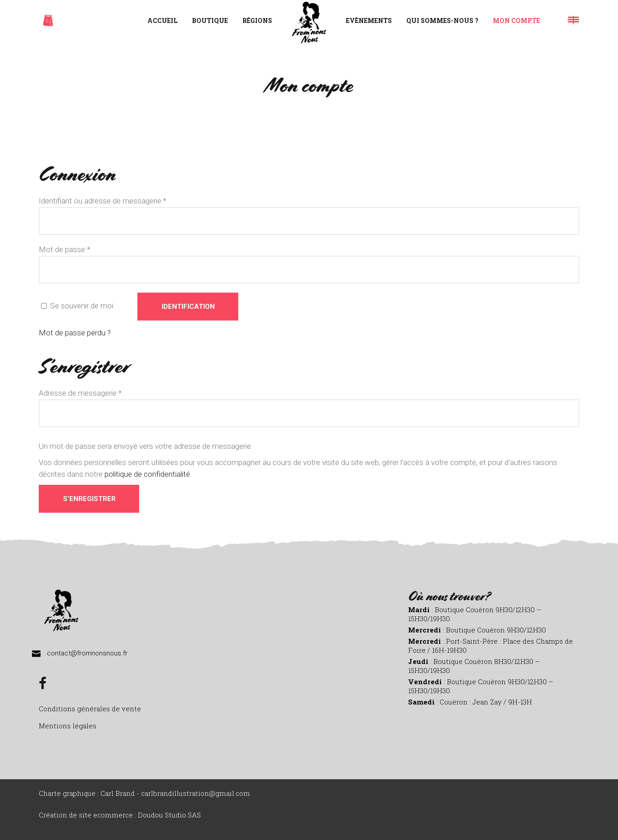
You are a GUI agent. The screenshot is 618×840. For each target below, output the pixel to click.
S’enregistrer (89, 499)
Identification (188, 307)
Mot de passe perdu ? (75, 333)
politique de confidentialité (147, 474)
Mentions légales (68, 726)
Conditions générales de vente (90, 709)
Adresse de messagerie (80, 393)
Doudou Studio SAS (169, 815)
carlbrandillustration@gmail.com (195, 793)
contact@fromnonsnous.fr (87, 653)
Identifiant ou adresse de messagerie (102, 201)
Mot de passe (64, 249)
